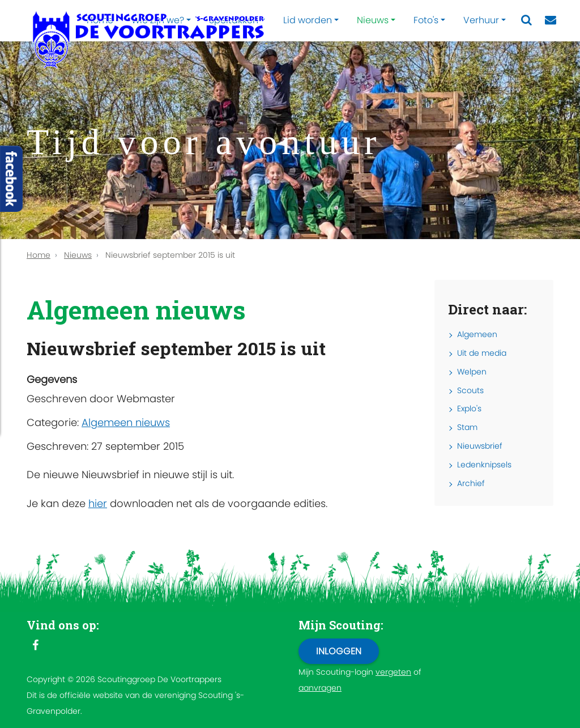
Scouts (470, 390)
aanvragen (320, 688)
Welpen (472, 372)
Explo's (469, 408)
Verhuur (481, 20)
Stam (467, 427)
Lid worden (308, 20)
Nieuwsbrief (480, 446)
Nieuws (373, 20)
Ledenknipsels (484, 465)
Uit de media (482, 353)
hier (98, 503)
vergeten (393, 672)
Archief (471, 483)
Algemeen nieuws (126, 422)
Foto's (426, 20)
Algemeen (477, 334)
